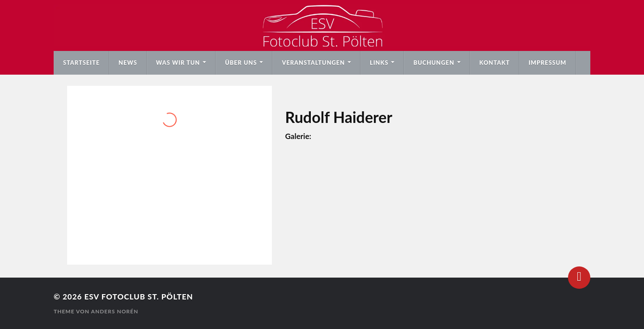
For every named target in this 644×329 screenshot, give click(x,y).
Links (379, 63)
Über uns (241, 63)
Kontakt (495, 63)
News (128, 63)
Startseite (81, 63)
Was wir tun (178, 63)
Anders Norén (115, 311)
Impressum (548, 63)
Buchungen (434, 63)
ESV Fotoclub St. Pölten (138, 297)
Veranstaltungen (313, 63)
